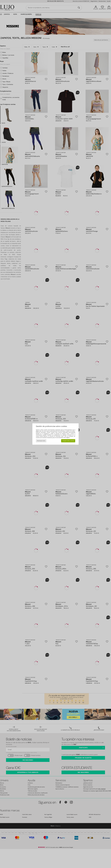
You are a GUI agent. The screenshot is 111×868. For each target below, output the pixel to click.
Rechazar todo (41, 441)
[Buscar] (79, 8)
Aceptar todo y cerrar (68, 441)
